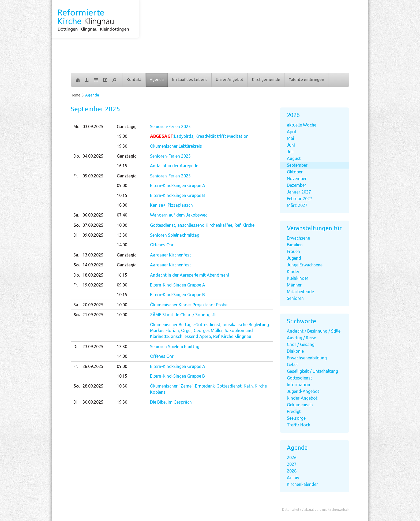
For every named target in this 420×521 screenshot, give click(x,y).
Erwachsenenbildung (307, 358)
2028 (292, 471)
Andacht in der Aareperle (174, 166)
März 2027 (297, 205)
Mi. (76, 126)
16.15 (122, 166)
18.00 (122, 205)
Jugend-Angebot (303, 391)
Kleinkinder (298, 278)
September (297, 165)
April (291, 132)
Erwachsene (298, 238)
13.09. (93, 255)
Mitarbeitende (300, 292)
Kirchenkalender (302, 484)
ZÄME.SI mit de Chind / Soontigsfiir (184, 315)
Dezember (297, 185)
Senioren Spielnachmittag (175, 235)
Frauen (293, 251)
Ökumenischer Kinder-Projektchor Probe (189, 305)
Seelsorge (296, 418)
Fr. (76, 176)
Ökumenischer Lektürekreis (176, 146)
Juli (290, 152)
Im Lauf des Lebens (190, 79)
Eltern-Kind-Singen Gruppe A (178, 185)
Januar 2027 (299, 192)
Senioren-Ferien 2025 (170, 126)
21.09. (93, 315)
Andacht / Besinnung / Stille (314, 331)
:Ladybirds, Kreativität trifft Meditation (199, 136)
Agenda (157, 79)
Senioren (295, 298)
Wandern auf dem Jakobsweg (179, 215)
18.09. (93, 275)
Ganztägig (127, 126)
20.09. (93, 305)
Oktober (295, 172)
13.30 (122, 235)
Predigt (294, 411)
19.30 (122, 146)
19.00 (122, 136)
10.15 (122, 195)
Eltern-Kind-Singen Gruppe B (177, 195)
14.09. (93, 265)
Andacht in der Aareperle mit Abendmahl (190, 275)
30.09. (93, 402)
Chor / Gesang (301, 344)
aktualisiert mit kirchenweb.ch (327, 510)
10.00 (122, 225)
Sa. (76, 215)
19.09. (93, 285)
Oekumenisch (300, 405)
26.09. (93, 366)
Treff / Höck (299, 425)
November (297, 178)
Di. (76, 235)
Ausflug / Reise (301, 338)
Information (299, 385)
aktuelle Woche (302, 125)
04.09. (93, 156)
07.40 (122, 215)
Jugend (294, 258)
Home (76, 95)
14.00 (122, 245)
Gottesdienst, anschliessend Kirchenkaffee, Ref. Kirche (202, 225)
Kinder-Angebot (302, 398)
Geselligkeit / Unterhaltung (312, 371)
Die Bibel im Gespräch (171, 402)
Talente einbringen (306, 79)
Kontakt (134, 79)
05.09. (93, 176)
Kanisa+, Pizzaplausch (171, 205)
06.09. (93, 215)
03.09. (93, 126)
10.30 (122, 386)
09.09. (93, 235)
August (294, 158)
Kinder (293, 271)
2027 (292, 464)
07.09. (93, 225)
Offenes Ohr (162, 245)
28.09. (93, 386)
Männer (294, 285)
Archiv (293, 478)
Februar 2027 (300, 199)
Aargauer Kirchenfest (170, 255)
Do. (77, 156)
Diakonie (295, 351)
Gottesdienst (299, 378)
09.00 (122, 185)
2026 (292, 457)
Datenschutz (292, 510)
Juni (291, 145)
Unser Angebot (230, 79)
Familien (295, 245)
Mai (290, 138)
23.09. (93, 347)
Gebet (292, 364)
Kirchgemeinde (266, 79)
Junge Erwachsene (305, 265)
